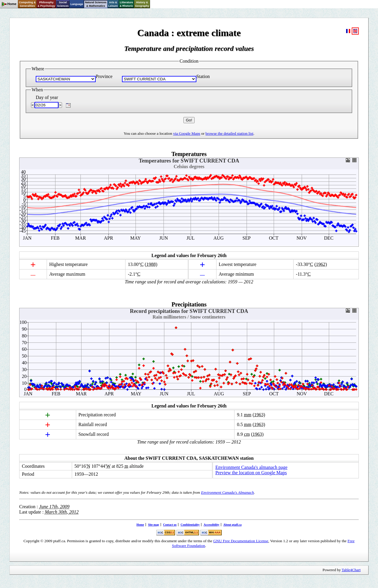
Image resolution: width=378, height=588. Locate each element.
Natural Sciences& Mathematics (96, 4)
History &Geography (142, 4)
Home (140, 525)
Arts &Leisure (113, 4)
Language (77, 4)
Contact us (170, 525)
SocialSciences (63, 4)
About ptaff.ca (232, 525)
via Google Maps (187, 133)
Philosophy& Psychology (46, 4)
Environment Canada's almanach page (251, 467)
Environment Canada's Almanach (228, 492)
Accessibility (211, 525)
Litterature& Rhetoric (126, 4)
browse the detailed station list (229, 133)
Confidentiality (190, 525)
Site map (154, 525)
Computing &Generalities (27, 4)
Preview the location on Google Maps (251, 473)
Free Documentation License (241, 541)
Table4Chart (351, 570)
